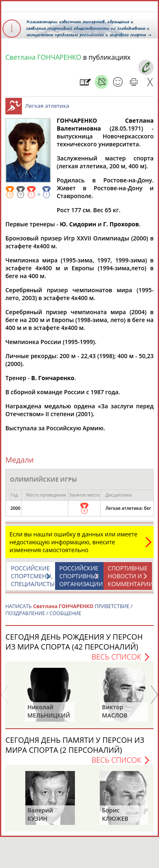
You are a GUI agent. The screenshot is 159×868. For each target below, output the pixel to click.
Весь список (116, 661)
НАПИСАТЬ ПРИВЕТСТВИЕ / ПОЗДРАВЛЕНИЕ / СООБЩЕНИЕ (69, 614)
